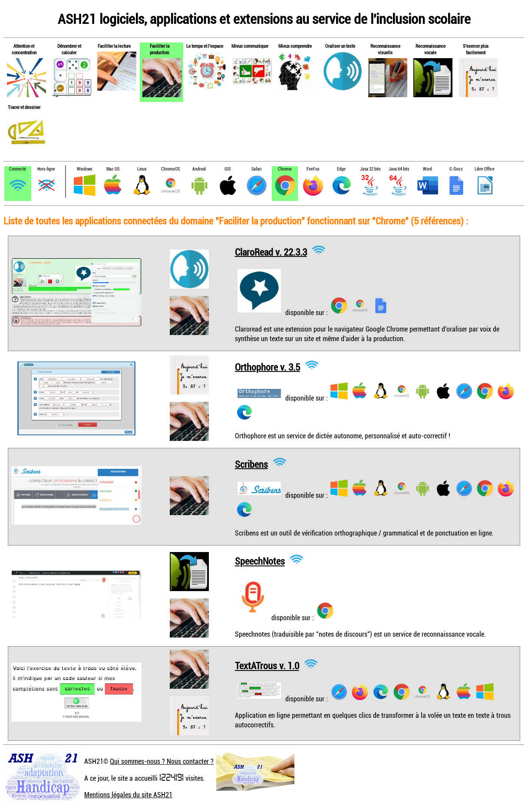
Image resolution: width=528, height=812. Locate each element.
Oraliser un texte (340, 46)
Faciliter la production (160, 49)
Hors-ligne (46, 169)
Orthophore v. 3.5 (267, 367)
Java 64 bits (399, 169)
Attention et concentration (24, 49)
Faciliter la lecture (114, 46)
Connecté (18, 169)
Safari (256, 169)
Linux (142, 169)
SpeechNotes (260, 561)
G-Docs (456, 169)
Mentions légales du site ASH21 (128, 795)
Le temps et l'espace (205, 46)
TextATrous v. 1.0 (267, 666)
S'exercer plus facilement (476, 49)
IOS (228, 169)
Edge (341, 169)
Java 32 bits (370, 169)
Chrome (285, 169)
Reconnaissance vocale (431, 49)
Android (199, 169)
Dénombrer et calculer (69, 49)
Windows (84, 169)
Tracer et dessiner (24, 107)
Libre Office (485, 169)
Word (427, 169)
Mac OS (113, 169)
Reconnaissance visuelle (385, 49)
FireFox (313, 169)
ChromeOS (170, 169)
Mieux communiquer (250, 46)
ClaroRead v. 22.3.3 (271, 251)
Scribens (251, 464)
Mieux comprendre (295, 46)
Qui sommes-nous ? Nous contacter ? (162, 761)
